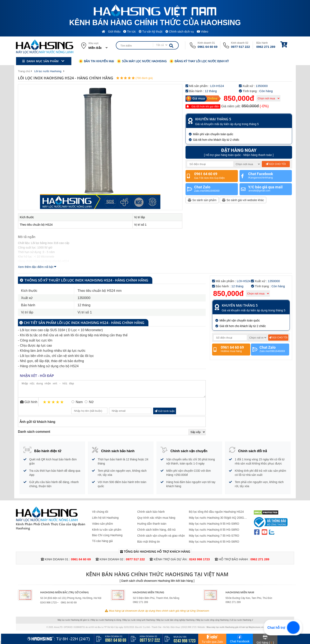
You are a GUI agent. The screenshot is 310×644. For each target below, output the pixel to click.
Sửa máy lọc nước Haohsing (142, 61)
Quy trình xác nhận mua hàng (156, 521)
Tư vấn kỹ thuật (151, 32)
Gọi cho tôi (276, 164)
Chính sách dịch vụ (180, 32)
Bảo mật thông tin (149, 545)
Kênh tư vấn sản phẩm (107, 533)
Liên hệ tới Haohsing (105, 521)
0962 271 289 (266, 47)
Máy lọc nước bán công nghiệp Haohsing (176, 623)
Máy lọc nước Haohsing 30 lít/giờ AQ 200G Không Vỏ (216, 521)
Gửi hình (29, 405)
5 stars (62, 405)
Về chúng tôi (100, 515)
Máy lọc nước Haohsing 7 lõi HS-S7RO (214, 539)
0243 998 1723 (200, 562)
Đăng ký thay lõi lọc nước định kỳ (199, 61)
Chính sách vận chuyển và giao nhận (161, 539)
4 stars (58, 405)
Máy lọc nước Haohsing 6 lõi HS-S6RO (214, 545)
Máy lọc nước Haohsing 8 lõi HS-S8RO (214, 533)
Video (203, 32)
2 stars (49, 405)
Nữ (91, 405)
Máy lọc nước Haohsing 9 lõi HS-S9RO (214, 527)
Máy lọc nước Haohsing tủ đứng (106, 623)
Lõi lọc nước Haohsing (241, 623)
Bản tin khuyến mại (96, 61)
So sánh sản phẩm (202, 200)
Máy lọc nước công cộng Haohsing (213, 623)
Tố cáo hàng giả (103, 544)
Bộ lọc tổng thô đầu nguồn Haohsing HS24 (216, 515)
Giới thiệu (114, 32)
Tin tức (129, 32)
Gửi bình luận (165, 414)
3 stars (53, 405)
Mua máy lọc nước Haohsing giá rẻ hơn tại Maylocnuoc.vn (235, 630)
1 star (45, 405)
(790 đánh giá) (144, 78)
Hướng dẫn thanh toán (152, 527)
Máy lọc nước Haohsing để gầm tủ (73, 623)
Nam (79, 405)
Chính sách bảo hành (151, 515)
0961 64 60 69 (208, 47)
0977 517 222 (241, 47)
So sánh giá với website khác (243, 200)
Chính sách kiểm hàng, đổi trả (157, 533)
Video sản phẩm (103, 527)
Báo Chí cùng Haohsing (107, 538)
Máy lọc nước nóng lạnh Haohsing (139, 623)
